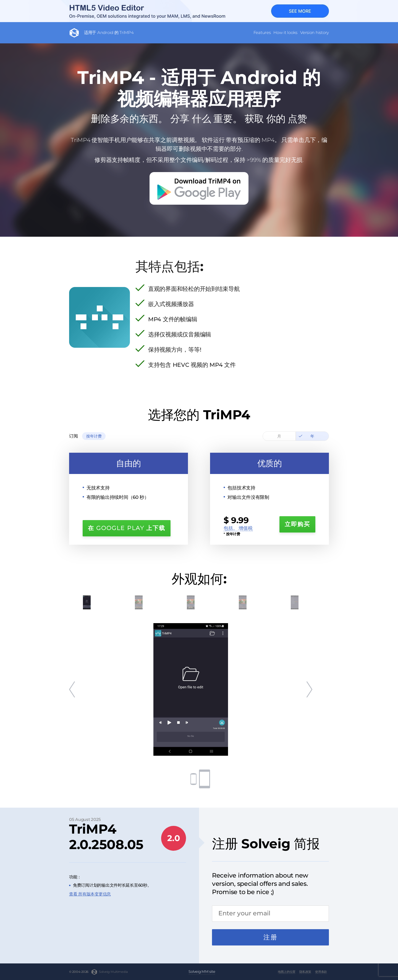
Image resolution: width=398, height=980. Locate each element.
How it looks (285, 32)
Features (262, 32)
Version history (315, 32)
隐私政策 (305, 972)
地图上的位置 (287, 972)
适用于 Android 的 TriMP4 (109, 32)
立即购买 (297, 524)
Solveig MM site (202, 971)
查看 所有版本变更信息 (90, 894)
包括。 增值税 (238, 528)
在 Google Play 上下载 (127, 528)
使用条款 (321, 972)
